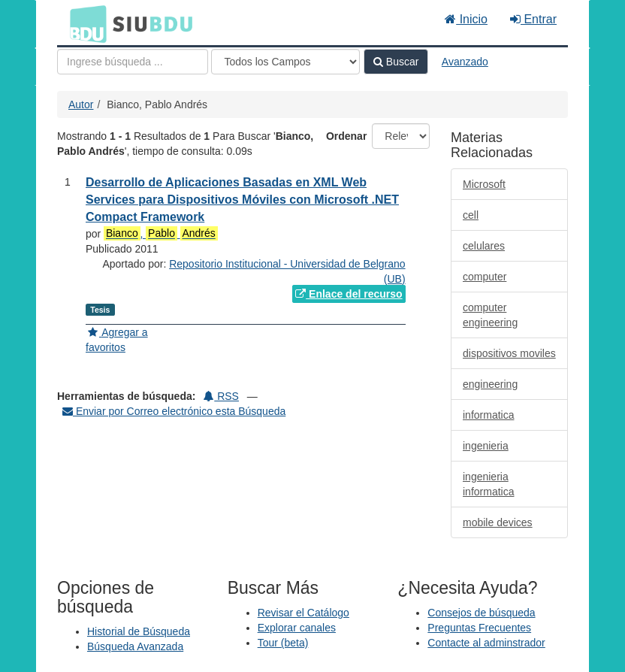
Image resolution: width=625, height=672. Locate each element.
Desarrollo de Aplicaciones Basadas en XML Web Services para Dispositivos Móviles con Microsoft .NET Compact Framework (242, 200)
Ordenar (346, 136)
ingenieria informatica (488, 484)
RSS (221, 396)
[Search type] (285, 62)
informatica (488, 415)
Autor (81, 104)
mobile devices (498, 522)
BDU (84, 23)
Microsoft (484, 184)
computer (485, 277)
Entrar (533, 19)
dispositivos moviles (509, 353)
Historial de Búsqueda (139, 631)
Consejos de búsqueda (481, 613)
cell (471, 215)
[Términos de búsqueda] (133, 62)
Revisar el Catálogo (303, 613)
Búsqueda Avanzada (135, 646)
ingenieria (486, 446)
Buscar (396, 62)
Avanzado (465, 62)
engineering (490, 384)
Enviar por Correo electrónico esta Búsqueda (174, 411)
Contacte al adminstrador (486, 643)
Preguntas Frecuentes (479, 628)
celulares (484, 246)
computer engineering (490, 315)
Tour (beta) (283, 643)
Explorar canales (297, 628)
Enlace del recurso (349, 294)
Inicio (466, 19)
